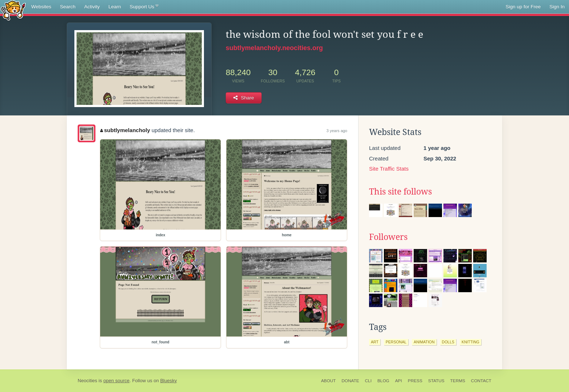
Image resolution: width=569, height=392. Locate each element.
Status (436, 381)
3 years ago (337, 131)
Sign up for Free (523, 7)
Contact (481, 381)
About (329, 381)
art (375, 342)
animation (424, 342)
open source (116, 381)
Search (68, 7)
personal (396, 342)
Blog (383, 381)
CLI (368, 381)
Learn (115, 7)
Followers (388, 237)
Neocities (87, 381)
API (399, 381)
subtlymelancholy (125, 130)
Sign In (557, 7)
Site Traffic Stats (389, 169)
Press (415, 381)
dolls (448, 342)
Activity (92, 7)
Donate (350, 381)
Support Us (144, 7)
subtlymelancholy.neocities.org (274, 48)
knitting (470, 342)
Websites (41, 7)
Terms (458, 381)
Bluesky (168, 381)
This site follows (400, 192)
